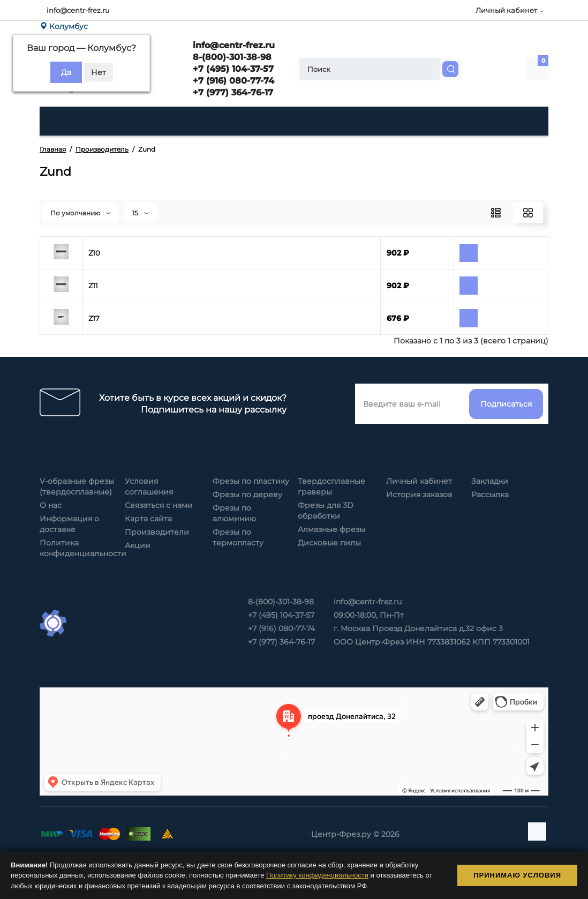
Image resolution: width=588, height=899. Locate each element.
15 (141, 213)
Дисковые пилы (329, 543)
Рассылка (490, 495)
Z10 (94, 253)
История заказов (419, 495)
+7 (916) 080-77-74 (232, 81)
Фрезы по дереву (247, 495)
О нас (51, 505)
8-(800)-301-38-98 (231, 57)
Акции (138, 545)
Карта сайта (148, 519)
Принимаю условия (517, 875)
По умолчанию (81, 213)
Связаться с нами (159, 505)
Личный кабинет (419, 481)
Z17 (94, 318)
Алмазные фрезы (331, 529)
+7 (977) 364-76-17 (232, 92)
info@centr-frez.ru (78, 10)
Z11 (93, 286)
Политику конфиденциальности (317, 875)
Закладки (490, 481)
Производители (157, 532)
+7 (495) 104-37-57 (232, 69)
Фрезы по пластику (251, 481)
